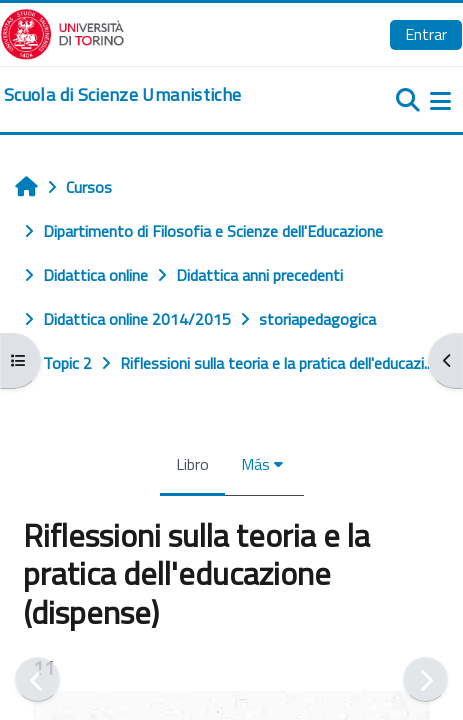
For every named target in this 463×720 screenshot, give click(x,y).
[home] (122, 95)
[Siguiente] (425, 679)
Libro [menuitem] (192, 464)
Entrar (426, 34)
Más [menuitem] (255, 464)
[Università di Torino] (62, 32)
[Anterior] (37, 679)
